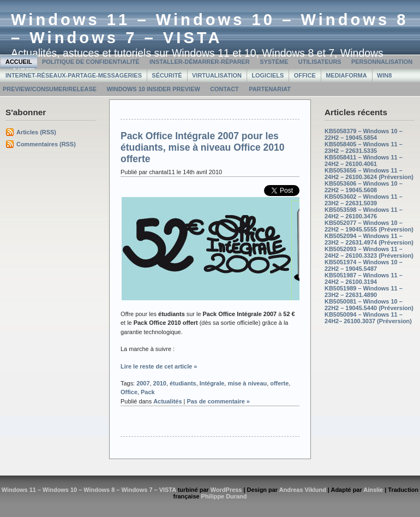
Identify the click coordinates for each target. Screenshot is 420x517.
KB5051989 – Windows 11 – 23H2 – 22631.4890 (364, 292)
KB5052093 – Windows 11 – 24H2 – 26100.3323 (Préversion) (369, 252)
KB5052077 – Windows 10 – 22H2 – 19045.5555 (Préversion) (369, 226)
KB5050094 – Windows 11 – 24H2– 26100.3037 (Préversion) (368, 318)
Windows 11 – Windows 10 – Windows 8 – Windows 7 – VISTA (210, 29)
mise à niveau (247, 383)
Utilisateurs (320, 62)
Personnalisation (382, 62)
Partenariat (270, 89)
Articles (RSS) (36, 132)
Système (274, 62)
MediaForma (346, 75)
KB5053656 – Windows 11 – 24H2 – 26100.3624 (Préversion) (369, 174)
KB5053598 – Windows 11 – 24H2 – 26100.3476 (364, 213)
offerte (279, 383)
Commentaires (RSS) (46, 144)
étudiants (183, 383)
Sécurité (167, 75)
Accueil (19, 62)
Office (305, 75)
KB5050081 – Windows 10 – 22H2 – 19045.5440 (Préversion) (369, 305)
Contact (224, 89)
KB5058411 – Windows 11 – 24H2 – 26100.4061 (364, 161)
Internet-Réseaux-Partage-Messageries (74, 75)
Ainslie (373, 490)
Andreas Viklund (303, 490)
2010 (160, 383)
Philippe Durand (224, 496)
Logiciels (268, 75)
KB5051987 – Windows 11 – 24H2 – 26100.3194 (364, 278)
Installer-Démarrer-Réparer (200, 62)
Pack (148, 392)
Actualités (167, 401)
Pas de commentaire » (218, 401)
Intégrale (212, 383)
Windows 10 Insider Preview (153, 89)
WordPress (226, 490)
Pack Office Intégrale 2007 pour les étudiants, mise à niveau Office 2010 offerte (203, 147)
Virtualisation (217, 75)
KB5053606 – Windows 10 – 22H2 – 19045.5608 (364, 187)
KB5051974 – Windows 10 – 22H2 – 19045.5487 (364, 265)
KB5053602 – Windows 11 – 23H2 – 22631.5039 (364, 200)
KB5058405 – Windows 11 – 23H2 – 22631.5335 (364, 147)
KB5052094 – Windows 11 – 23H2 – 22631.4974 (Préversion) (369, 239)
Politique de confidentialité (91, 62)
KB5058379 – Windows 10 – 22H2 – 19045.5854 (364, 134)
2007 (143, 383)
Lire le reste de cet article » (159, 366)
